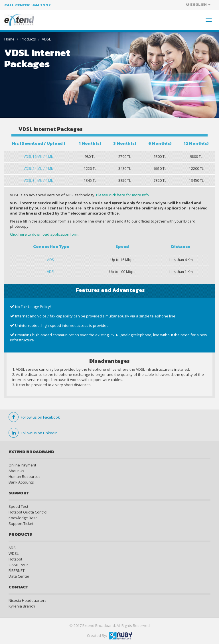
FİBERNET (17, 570)
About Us (16, 471)
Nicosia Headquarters (28, 600)
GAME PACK (19, 565)
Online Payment (22, 465)
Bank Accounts (21, 482)
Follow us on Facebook (34, 417)
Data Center (19, 576)
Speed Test (18, 506)
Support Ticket (21, 523)
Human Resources (25, 476)
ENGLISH (198, 4)
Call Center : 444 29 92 (28, 5)
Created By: (109, 635)
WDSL (14, 553)
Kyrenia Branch (22, 606)
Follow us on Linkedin (33, 433)
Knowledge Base (23, 518)
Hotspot (15, 559)
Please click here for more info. (123, 195)
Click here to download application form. (45, 234)
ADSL (13, 548)
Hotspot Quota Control (28, 512)
